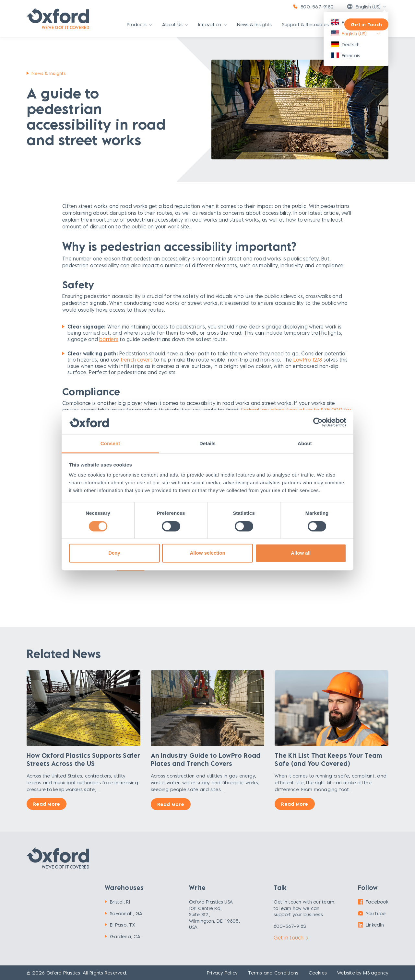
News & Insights (255, 25)
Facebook (373, 902)
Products (139, 25)
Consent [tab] (110, 444)
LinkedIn (371, 925)
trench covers (137, 360)
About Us (175, 25)
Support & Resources (308, 25)
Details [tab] (207, 444)
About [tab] (305, 444)
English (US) (364, 6)
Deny (114, 553)
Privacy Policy (222, 973)
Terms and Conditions (273, 973)
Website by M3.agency (363, 973)
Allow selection (207, 553)
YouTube (372, 913)
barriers (109, 339)
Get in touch (291, 938)
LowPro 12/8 (308, 360)
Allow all (301, 553)
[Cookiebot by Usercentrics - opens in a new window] (318, 422)
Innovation (212, 25)
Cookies (318, 973)
